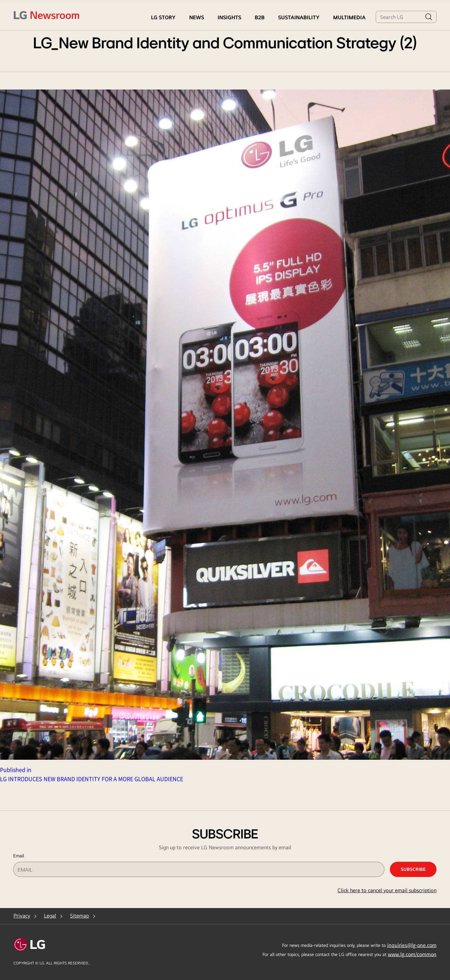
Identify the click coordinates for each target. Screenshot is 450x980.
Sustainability (299, 17)
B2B (260, 17)
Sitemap (79, 916)
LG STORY (163, 17)
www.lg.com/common (412, 954)
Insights (229, 17)
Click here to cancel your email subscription (387, 890)
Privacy (22, 916)
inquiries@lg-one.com (412, 945)
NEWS (197, 17)
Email (19, 856)
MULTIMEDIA (349, 17)
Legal (50, 916)
